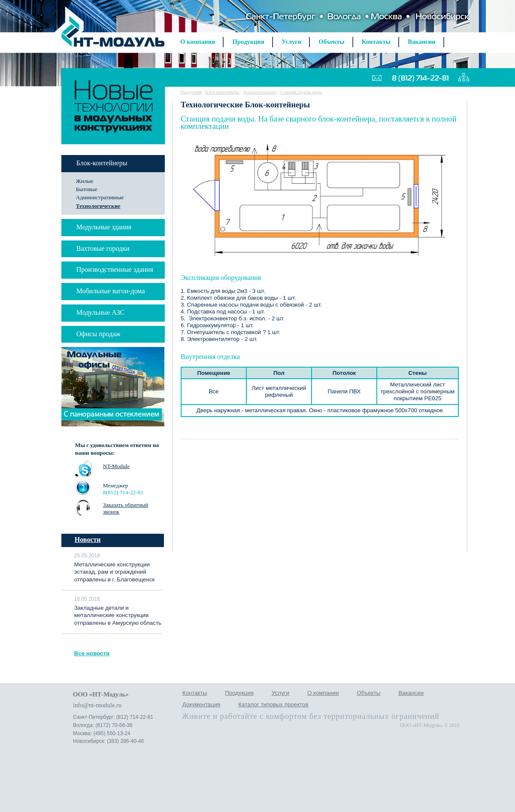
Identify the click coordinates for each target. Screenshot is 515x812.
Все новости (92, 653)
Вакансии (422, 42)
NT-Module (116, 466)
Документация (201, 704)
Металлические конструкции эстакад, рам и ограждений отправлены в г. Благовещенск (115, 572)
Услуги (291, 42)
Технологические (98, 206)
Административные (100, 197)
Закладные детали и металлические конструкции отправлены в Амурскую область (118, 616)
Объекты (332, 42)
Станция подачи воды (301, 92)
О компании (198, 42)
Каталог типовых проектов (273, 704)
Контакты (376, 42)
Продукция (248, 42)
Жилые (85, 181)
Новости (88, 540)
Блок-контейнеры (223, 92)
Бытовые (87, 189)
